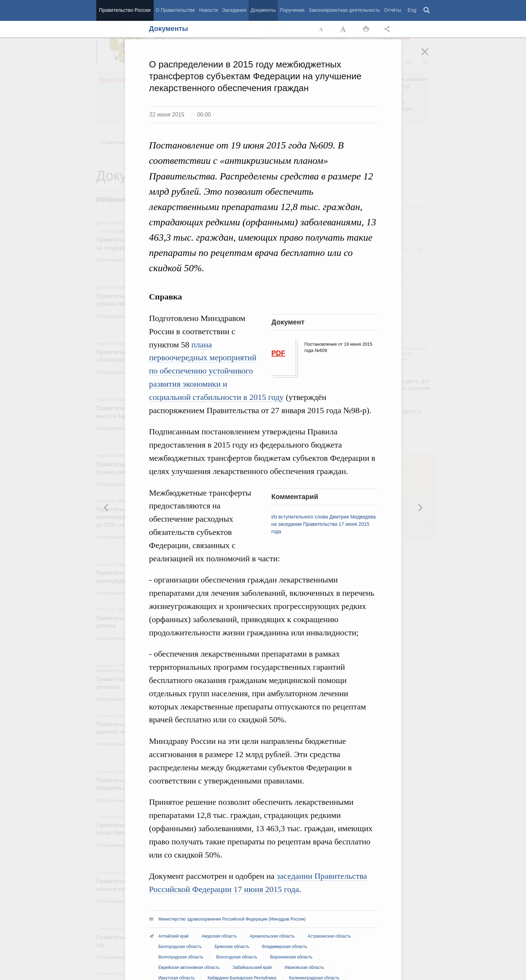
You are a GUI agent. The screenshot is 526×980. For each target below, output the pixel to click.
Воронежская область (291, 957)
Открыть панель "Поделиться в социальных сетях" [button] (388, 29)
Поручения (292, 10)
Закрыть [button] (430, 56)
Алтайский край (174, 936)
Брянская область (232, 947)
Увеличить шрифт (344, 29)
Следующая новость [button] (106, 507)
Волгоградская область (181, 957)
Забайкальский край (252, 967)
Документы (263, 10)
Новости (209, 10)
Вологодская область (237, 957)
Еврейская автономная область (189, 967)
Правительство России (125, 10)
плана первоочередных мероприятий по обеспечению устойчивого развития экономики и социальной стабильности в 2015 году (216, 371)
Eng (412, 10)
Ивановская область (305, 967)
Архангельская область (272, 936)
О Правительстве (175, 10)
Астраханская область (329, 936)
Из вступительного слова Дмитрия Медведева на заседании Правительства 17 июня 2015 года (324, 524)
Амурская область (219, 936)
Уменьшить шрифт (322, 29)
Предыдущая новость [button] (420, 507)
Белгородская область (180, 947)
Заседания (234, 10)
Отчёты (393, 10)
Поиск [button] (427, 10)
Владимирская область (285, 947)
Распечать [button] (366, 29)
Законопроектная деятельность (344, 10)
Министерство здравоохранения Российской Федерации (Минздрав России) (232, 919)
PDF (278, 353)
